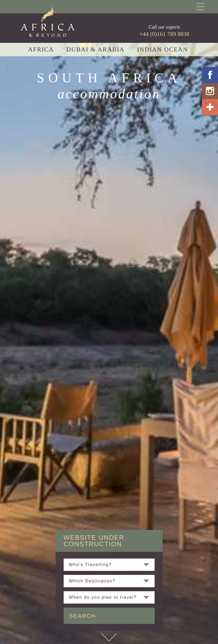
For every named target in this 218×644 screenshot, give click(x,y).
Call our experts (164, 31)
